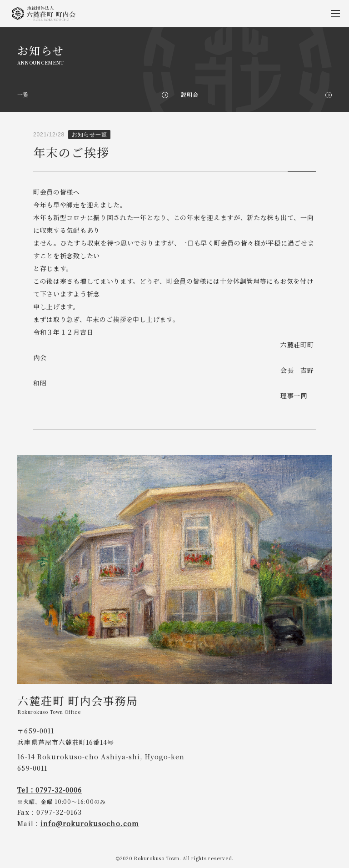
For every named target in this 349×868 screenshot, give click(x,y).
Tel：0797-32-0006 (50, 790)
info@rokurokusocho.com (90, 823)
